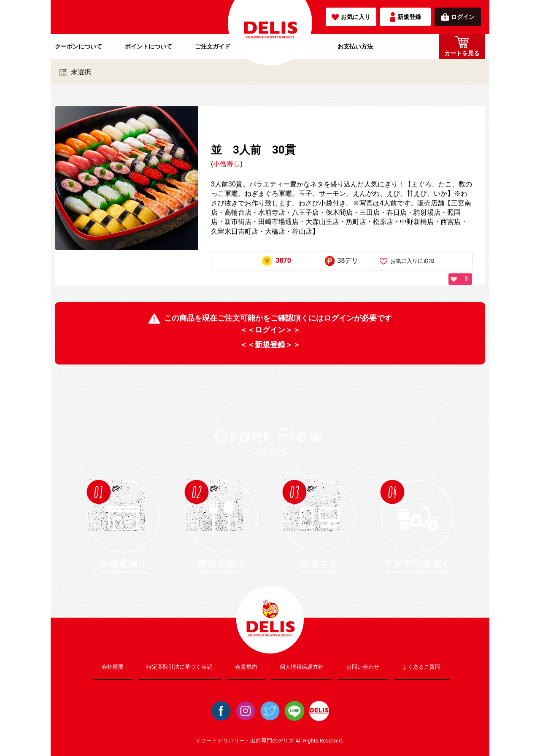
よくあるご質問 (421, 667)
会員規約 (246, 667)
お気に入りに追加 (407, 261)
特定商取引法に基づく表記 (179, 667)
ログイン (458, 17)
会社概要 (113, 667)
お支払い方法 (355, 46)
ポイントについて (148, 46)
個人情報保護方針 (302, 667)
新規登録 (406, 17)
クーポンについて (78, 46)
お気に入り (351, 17)
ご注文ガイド (213, 46)
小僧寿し (227, 164)
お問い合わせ (363, 667)
